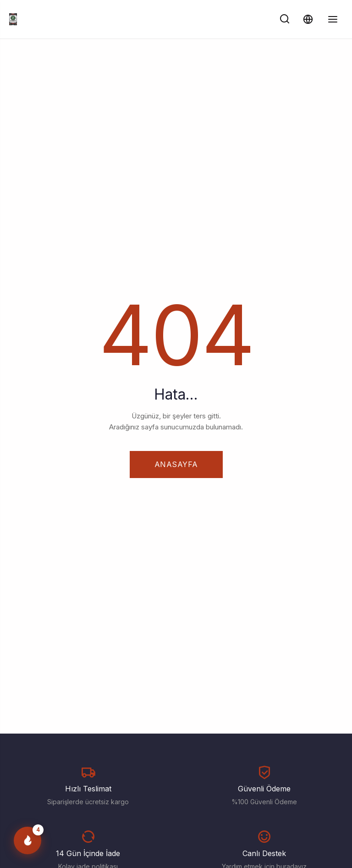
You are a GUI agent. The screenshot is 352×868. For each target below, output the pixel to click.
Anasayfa (176, 464)
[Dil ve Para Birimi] (308, 19)
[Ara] (285, 19)
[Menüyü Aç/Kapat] (333, 19)
